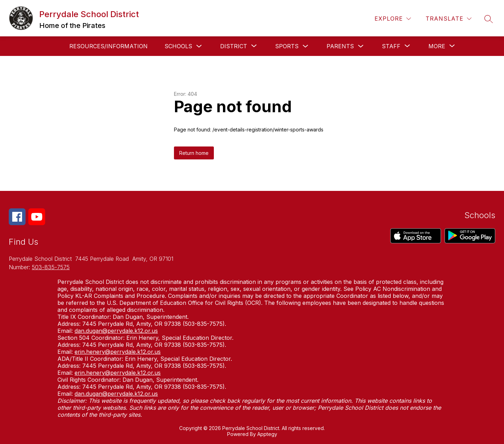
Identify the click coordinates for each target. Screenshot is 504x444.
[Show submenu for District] (234, 46)
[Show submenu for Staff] (391, 46)
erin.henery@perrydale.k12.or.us (118, 352)
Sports (287, 46)
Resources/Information (108, 46)
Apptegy (267, 434)
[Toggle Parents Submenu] (361, 46)
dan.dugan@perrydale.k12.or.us (116, 331)
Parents (340, 46)
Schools (178, 46)
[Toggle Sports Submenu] (306, 46)
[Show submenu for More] (437, 46)
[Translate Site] (449, 19)
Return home (194, 153)
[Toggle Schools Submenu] (199, 46)
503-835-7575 (51, 267)
